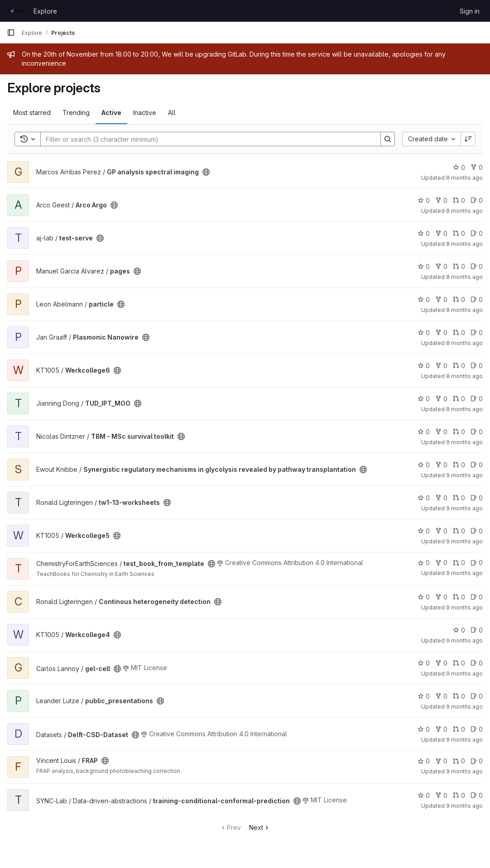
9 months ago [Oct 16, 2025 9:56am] (464, 740)
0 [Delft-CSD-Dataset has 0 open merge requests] (459, 729)
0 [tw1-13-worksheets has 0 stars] (424, 498)
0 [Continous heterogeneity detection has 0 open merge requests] (459, 597)
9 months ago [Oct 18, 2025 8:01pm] (464, 707)
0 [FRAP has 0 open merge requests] (459, 761)
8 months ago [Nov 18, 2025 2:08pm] (464, 211)
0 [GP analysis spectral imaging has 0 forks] (477, 167)
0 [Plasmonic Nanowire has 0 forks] (441, 333)
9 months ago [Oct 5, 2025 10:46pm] (464, 674)
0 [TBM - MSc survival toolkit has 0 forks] (441, 432)
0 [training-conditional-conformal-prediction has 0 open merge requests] (459, 795)
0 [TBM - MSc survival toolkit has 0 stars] (424, 432)
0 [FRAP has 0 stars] (424, 761)
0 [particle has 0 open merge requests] (459, 300)
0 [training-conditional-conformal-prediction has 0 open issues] (477, 795)
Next (260, 827)
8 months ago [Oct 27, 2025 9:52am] (464, 277)
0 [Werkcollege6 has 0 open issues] (477, 366)
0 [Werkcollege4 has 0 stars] (459, 630)
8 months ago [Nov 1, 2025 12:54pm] (464, 310)
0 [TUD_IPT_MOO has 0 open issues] (477, 399)
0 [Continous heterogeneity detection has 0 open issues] (477, 597)
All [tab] (172, 113)
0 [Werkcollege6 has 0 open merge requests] (459, 366)
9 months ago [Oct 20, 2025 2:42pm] (464, 442)
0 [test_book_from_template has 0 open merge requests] (459, 563)
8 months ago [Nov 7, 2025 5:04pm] (464, 178)
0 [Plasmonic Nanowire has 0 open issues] (477, 333)
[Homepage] (16, 11)
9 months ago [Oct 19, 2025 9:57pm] (464, 508)
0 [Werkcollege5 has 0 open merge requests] (459, 531)
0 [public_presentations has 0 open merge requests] (459, 696)
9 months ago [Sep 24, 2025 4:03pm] (464, 806)
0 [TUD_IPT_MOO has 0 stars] (424, 399)
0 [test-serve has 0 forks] (441, 233)
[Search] (206, 139)
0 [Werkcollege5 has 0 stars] (424, 531)
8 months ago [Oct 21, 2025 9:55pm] (464, 409)
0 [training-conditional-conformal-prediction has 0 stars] (424, 795)
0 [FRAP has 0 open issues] (477, 761)
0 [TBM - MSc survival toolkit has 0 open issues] (477, 432)
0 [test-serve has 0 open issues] (477, 233)
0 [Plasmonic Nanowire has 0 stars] (424, 333)
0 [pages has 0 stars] (424, 266)
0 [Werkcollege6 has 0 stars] (424, 366)
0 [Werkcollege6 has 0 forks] (441, 366)
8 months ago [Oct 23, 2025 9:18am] (464, 343)
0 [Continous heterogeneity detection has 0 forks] (441, 597)
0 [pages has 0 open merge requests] (459, 266)
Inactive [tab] (145, 113)
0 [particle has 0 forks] (441, 300)
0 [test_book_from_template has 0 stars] (424, 563)
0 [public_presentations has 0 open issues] (477, 696)
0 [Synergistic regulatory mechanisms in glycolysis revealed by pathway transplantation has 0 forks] (441, 465)
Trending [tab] (76, 113)
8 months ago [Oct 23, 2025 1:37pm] (464, 376)
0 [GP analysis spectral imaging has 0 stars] (459, 167)
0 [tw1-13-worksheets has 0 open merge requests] (459, 498)
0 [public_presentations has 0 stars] (424, 696)
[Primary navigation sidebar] (11, 33)
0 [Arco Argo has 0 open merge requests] (459, 200)
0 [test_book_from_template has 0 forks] (441, 563)
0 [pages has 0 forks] (441, 266)
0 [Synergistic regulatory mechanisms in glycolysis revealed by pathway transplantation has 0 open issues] (477, 465)
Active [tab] (111, 113)
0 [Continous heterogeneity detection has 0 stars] (424, 597)
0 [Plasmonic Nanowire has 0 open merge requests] (459, 333)
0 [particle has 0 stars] (424, 300)
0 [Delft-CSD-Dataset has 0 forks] (441, 729)
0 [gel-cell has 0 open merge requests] (459, 663)
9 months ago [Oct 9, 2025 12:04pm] (464, 640)
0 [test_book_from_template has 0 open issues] (477, 563)
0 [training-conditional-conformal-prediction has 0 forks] (441, 795)
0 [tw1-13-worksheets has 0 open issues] (477, 498)
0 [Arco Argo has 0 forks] (441, 200)
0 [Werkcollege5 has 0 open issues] (477, 531)
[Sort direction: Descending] (468, 139)
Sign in (470, 11)
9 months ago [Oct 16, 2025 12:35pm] (464, 541)
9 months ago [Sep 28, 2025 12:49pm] (464, 771)
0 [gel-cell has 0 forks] (441, 663)
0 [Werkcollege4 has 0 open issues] (477, 630)
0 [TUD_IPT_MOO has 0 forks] (441, 399)
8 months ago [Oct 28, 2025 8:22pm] (464, 244)
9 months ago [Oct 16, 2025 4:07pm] (464, 475)
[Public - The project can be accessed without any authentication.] (206, 172)
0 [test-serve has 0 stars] (424, 233)
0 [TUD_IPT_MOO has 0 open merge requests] (459, 399)
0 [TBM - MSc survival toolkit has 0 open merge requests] (459, 432)
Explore (45, 11)
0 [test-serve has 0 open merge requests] (459, 233)
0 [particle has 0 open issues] (477, 300)
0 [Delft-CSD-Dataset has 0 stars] (424, 729)
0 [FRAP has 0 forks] (441, 761)
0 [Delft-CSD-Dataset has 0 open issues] (477, 729)
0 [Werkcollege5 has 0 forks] (441, 531)
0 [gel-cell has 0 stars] (424, 663)
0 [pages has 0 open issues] (477, 266)
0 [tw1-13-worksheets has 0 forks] (441, 498)
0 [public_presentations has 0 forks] (441, 696)
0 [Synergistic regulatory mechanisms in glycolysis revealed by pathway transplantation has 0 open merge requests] (459, 465)
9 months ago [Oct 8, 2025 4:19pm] (464, 607)
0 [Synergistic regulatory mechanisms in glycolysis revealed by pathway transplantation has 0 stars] (424, 465)
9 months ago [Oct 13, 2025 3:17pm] (464, 573)
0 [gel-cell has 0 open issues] (477, 663)
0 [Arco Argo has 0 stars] (424, 200)
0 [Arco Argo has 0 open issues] (477, 200)
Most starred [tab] (32, 113)
